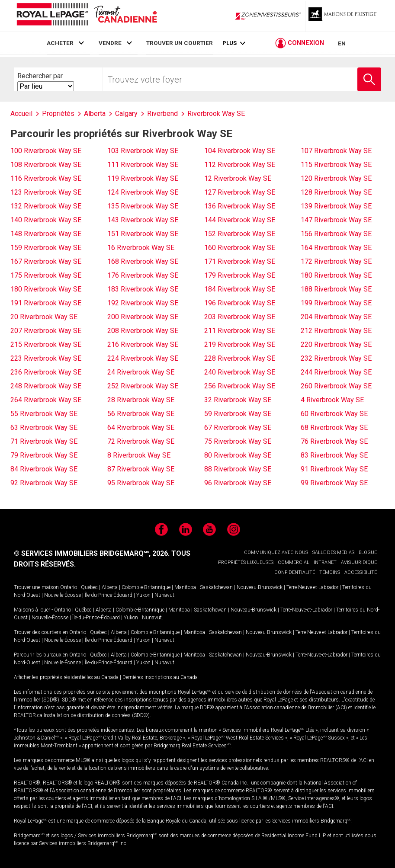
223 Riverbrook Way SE (46, 358)
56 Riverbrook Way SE (141, 414)
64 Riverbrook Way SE (141, 428)
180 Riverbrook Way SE (336, 275)
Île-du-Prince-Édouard (109, 595)
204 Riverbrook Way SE (336, 317)
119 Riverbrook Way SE (143, 178)
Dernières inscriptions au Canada (160, 677)
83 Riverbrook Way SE (334, 455)
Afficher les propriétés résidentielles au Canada (66, 677)
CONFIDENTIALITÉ (295, 572)
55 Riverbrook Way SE (44, 414)
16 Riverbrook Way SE (141, 248)
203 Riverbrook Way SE (240, 317)
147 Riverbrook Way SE (336, 220)
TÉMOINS (330, 572)
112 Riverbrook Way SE (240, 165)
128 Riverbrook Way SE (336, 192)
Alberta (110, 587)
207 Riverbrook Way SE (46, 331)
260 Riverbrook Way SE (336, 386)
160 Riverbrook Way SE (240, 248)
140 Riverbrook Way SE (46, 220)
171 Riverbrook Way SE (240, 261)
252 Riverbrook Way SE (143, 386)
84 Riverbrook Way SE (44, 469)
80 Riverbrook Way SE (238, 455)
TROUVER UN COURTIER (180, 43)
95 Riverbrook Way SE (141, 483)
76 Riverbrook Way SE (334, 441)
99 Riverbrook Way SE (334, 483)
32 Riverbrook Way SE (238, 400)
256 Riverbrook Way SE (240, 386)
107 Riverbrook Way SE (336, 151)
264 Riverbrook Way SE (46, 400)
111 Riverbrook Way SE (143, 165)
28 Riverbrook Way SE (141, 400)
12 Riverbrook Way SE (238, 178)
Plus (230, 44)
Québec (89, 587)
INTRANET (325, 562)
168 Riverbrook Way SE (143, 261)
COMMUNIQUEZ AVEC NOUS (276, 553)
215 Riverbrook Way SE (46, 344)
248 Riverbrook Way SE (46, 386)
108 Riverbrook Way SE (46, 165)
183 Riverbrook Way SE (143, 289)
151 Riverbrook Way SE (143, 234)
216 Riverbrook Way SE (143, 344)
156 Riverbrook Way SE (336, 234)
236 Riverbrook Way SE (46, 372)
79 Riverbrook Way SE (44, 455)
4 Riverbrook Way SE (332, 400)
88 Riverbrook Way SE (238, 469)
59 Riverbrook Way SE (238, 414)
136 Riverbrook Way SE (240, 206)
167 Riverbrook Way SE (46, 261)
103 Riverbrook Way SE (143, 151)
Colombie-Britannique (146, 587)
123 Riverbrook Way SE (46, 192)
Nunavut (164, 595)
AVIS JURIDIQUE (359, 562)
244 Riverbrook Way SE (336, 372)
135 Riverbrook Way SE (143, 206)
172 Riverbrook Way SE (336, 261)
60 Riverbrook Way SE (334, 414)
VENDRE (110, 43)
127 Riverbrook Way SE (240, 192)
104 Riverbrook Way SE (240, 151)
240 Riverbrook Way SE (240, 372)
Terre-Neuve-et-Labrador (312, 587)
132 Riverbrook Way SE (46, 206)
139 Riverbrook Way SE (336, 206)
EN (342, 44)
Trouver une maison (36, 587)
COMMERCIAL (294, 562)
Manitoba (185, 587)
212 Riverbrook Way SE (336, 331)
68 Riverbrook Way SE (334, 428)
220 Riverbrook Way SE (336, 344)
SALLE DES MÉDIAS (333, 553)
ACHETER (60, 43)
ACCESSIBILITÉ (361, 572)
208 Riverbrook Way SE (143, 331)
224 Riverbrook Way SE (143, 358)
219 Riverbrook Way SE (240, 344)
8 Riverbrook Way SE (139, 455)
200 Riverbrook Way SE (143, 317)
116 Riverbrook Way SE (46, 178)
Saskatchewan (216, 587)
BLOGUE (368, 553)
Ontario (69, 587)
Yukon (143, 595)
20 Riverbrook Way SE (44, 317)
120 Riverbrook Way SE (336, 178)
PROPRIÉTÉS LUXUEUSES (246, 562)
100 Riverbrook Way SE (46, 151)
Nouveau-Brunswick (260, 587)
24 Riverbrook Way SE (141, 372)
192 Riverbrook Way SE (143, 303)
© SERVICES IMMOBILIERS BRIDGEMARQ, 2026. (92, 553)
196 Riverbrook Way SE (240, 303)
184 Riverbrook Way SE (240, 289)
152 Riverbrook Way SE (240, 234)
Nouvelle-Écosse (63, 595)
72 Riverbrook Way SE (141, 441)
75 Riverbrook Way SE (238, 441)
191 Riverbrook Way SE (46, 303)
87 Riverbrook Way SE (141, 469)
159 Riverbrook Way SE (46, 248)
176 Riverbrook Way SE (143, 275)
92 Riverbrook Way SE (44, 483)
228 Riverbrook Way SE (240, 358)
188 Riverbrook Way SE (336, 289)
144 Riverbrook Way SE (240, 220)
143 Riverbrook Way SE (143, 220)
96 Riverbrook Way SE (238, 483)
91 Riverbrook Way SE (334, 469)
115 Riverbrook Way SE (336, 165)
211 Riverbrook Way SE (240, 331)
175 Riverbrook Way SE (46, 275)
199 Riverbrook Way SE (336, 303)
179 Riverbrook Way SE (240, 275)
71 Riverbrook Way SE (44, 441)
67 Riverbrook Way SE (238, 428)
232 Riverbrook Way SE (336, 358)
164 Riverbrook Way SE (336, 248)
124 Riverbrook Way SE (143, 192)
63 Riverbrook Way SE (44, 428)
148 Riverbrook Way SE (46, 234)
